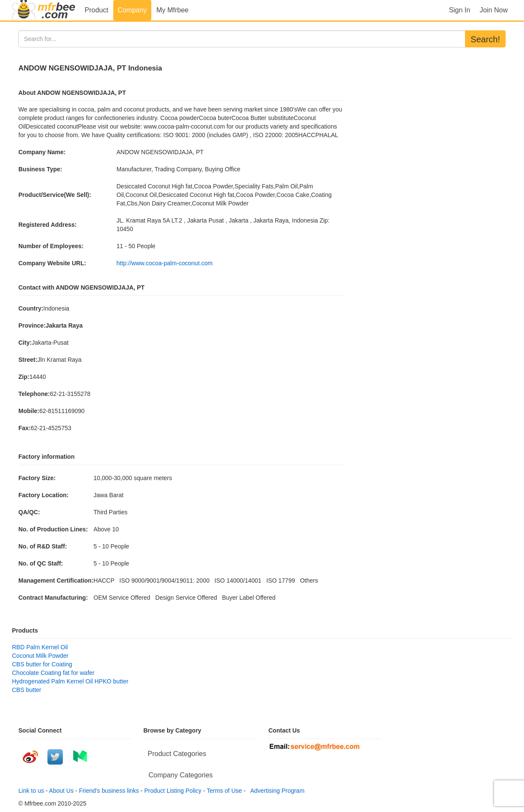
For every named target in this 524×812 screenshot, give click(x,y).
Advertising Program (276, 791)
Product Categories (177, 754)
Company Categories (181, 775)
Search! (485, 39)
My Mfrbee (173, 10)
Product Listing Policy (173, 791)
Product (96, 10)
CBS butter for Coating (42, 664)
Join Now (494, 10)
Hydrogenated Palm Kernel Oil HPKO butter (70, 681)
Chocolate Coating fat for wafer (53, 673)
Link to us (31, 791)
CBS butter (26, 690)
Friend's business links (109, 791)
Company (132, 10)
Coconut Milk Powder (40, 656)
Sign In (459, 10)
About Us (62, 791)
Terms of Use (224, 791)
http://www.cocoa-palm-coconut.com (165, 263)
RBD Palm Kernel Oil (40, 647)
